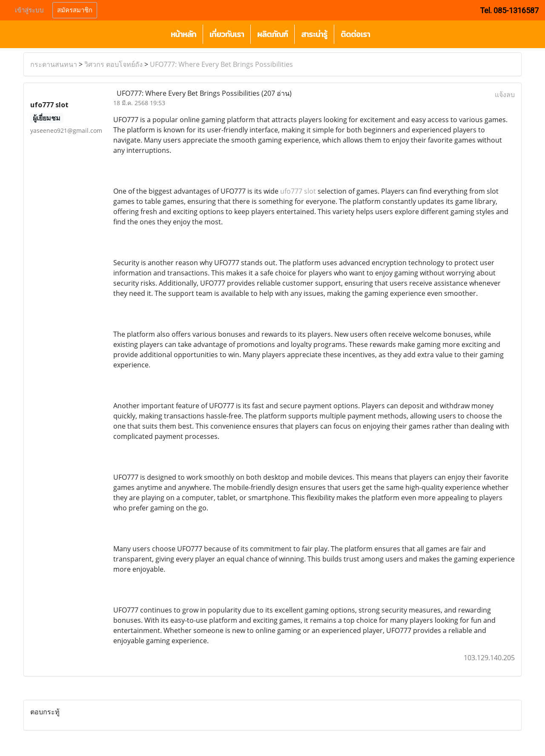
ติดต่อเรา (355, 34)
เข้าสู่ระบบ (29, 10)
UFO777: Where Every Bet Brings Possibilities (221, 64)
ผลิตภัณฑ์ (272, 34)
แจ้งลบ (505, 94)
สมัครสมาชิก (75, 10)
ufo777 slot (298, 191)
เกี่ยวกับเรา (227, 34)
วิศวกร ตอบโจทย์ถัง (113, 64)
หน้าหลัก (184, 34)
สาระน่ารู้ (314, 34)
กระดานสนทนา (54, 64)
